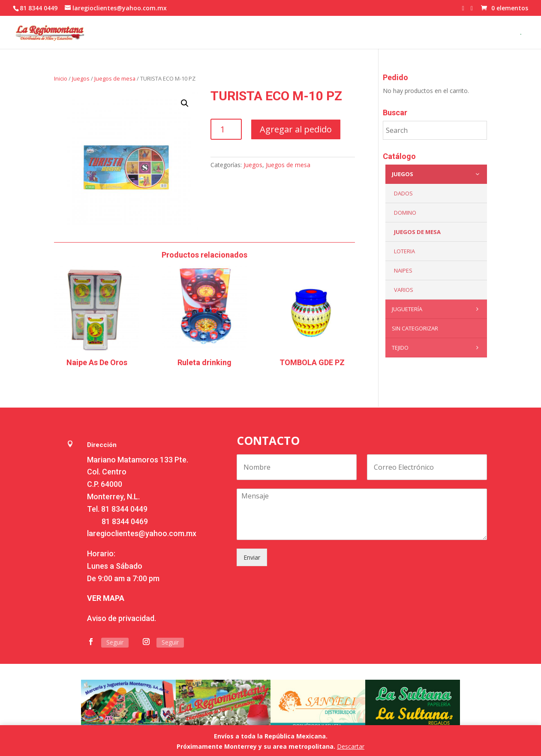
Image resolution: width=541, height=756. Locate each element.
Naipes (403, 270)
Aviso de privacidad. (122, 618)
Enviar (252, 557)
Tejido (437, 348)
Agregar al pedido (296, 129)
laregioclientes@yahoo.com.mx (142, 533)
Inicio (61, 78)
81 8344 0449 (124, 509)
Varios (404, 290)
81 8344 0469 (125, 521)
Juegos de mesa (115, 78)
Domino (405, 213)
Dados (403, 193)
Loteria (404, 251)
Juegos (81, 78)
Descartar (351, 746)
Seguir (115, 642)
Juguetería (437, 309)
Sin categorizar (415, 328)
